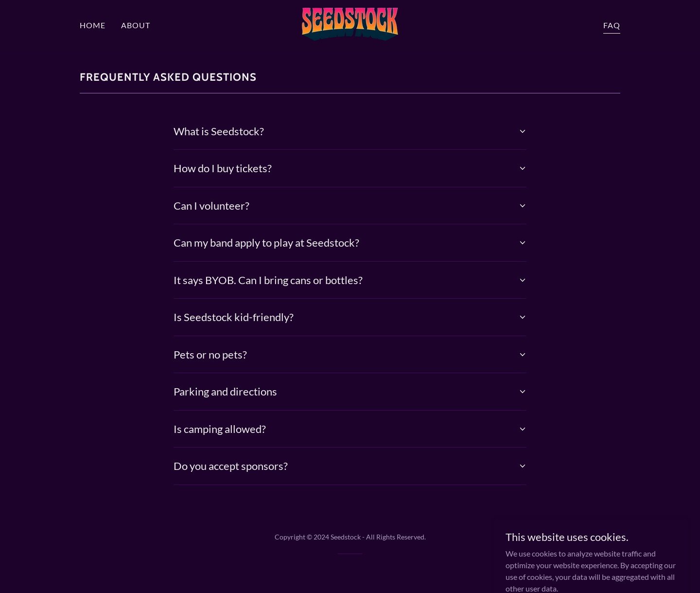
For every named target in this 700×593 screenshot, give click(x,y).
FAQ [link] (612, 25)
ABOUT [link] (136, 25)
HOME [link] (93, 25)
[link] (350, 24)
